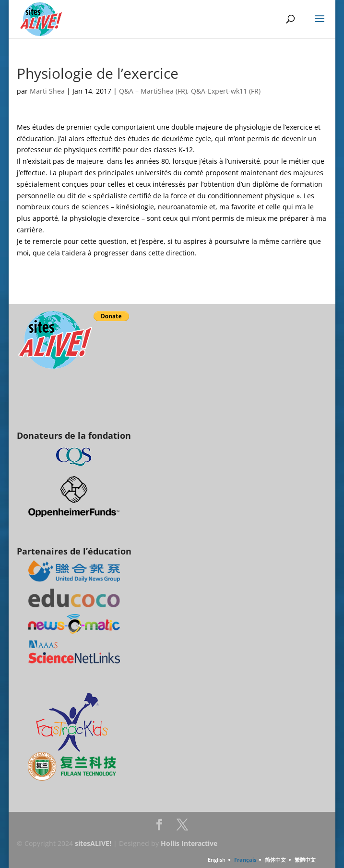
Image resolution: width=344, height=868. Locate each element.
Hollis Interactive (189, 843)
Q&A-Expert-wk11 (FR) (226, 91)
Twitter (182, 827)
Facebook (159, 827)
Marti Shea (47, 91)
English (217, 860)
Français (245, 860)
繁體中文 (305, 860)
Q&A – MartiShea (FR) (153, 91)
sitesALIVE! (93, 843)
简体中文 (275, 860)
